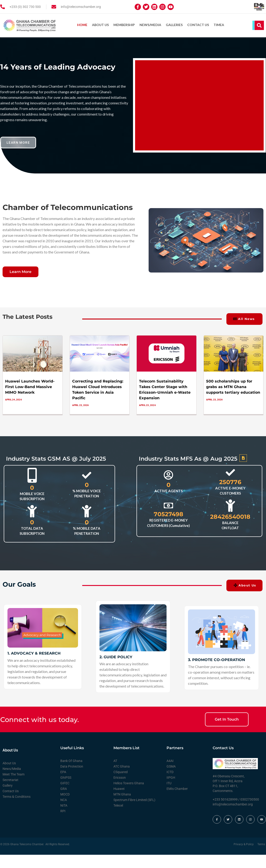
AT (115, 761)
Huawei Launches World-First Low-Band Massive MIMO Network (30, 386)
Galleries (174, 25)
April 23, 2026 (81, 405)
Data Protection (72, 766)
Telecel (118, 805)
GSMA (171, 766)
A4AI (170, 761)
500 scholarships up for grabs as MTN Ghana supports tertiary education (233, 386)
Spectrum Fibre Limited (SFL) (134, 800)
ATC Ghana (122, 766)
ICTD (170, 772)
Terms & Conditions (17, 796)
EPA (63, 772)
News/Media (150, 25)
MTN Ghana (122, 794)
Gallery (8, 785)
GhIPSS (66, 777)
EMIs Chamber (177, 788)
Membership (124, 25)
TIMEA (219, 25)
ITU (169, 783)
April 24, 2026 (14, 399)
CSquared (121, 772)
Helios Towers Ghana (129, 783)
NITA (64, 805)
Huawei (119, 788)
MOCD (65, 794)
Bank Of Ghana (71, 761)
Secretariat (10, 780)
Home (82, 25)
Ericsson (120, 777)
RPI (63, 811)
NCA (64, 800)
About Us (100, 25)
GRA (64, 788)
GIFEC (65, 783)
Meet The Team (14, 774)
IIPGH (171, 777)
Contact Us (198, 25)
